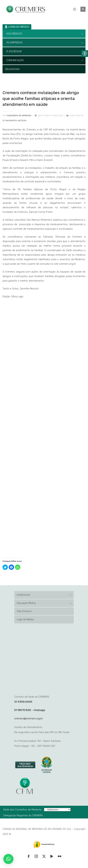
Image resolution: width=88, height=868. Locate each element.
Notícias (22, 121)
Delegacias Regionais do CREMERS (23, 815)
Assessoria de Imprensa (19, 116)
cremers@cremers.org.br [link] (29, 719)
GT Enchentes (10, 121)
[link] (26, 765)
